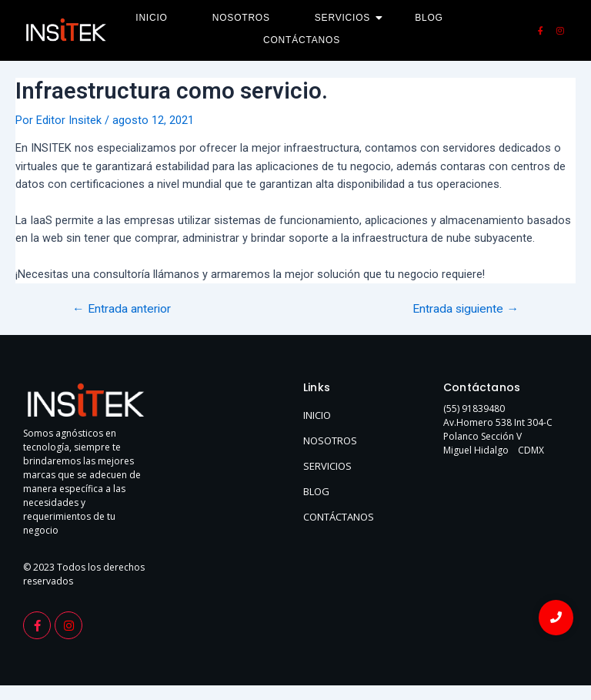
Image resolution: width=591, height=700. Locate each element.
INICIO (317, 415)
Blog (429, 18)
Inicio (151, 18)
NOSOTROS (330, 440)
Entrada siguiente (466, 310)
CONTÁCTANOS (339, 517)
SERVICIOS (327, 466)
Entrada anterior (122, 310)
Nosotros (241, 18)
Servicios (347, 18)
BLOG (316, 491)
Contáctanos (302, 40)
